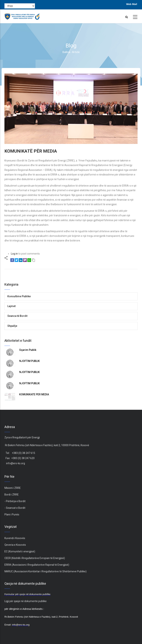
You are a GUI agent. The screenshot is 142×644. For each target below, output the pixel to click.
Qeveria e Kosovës (15, 545)
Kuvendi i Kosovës (15, 538)
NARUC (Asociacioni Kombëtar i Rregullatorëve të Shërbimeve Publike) (45, 571)
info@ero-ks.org (16, 463)
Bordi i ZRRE (12, 495)
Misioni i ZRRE (13, 488)
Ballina (66, 52)
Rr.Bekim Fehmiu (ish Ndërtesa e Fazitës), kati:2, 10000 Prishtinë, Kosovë (47, 445)
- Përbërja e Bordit (15, 501)
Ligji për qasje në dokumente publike (26, 601)
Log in (14, 254)
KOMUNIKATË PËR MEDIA (34, 394)
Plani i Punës (12, 514)
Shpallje (12, 326)
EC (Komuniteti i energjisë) (20, 551)
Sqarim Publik (28, 350)
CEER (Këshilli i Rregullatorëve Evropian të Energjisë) (35, 558)
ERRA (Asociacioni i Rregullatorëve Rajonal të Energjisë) (37, 565)
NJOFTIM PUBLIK (29, 361)
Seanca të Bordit (17, 316)
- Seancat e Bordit (15, 508)
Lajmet (11, 306)
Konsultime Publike (19, 296)
